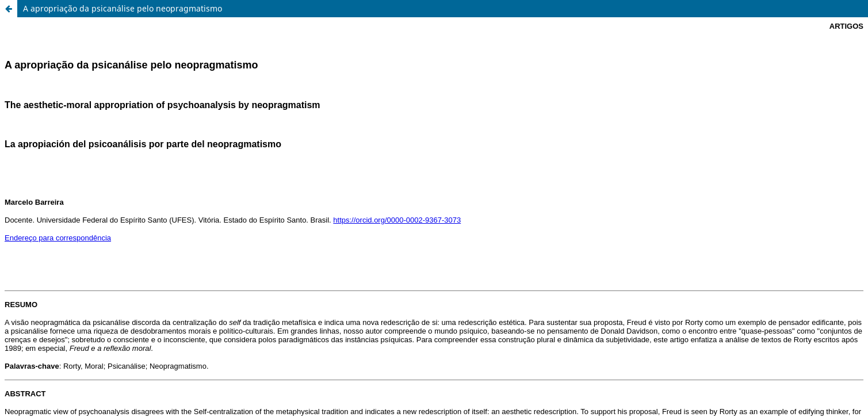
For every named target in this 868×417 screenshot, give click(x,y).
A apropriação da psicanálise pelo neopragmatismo (123, 8)
